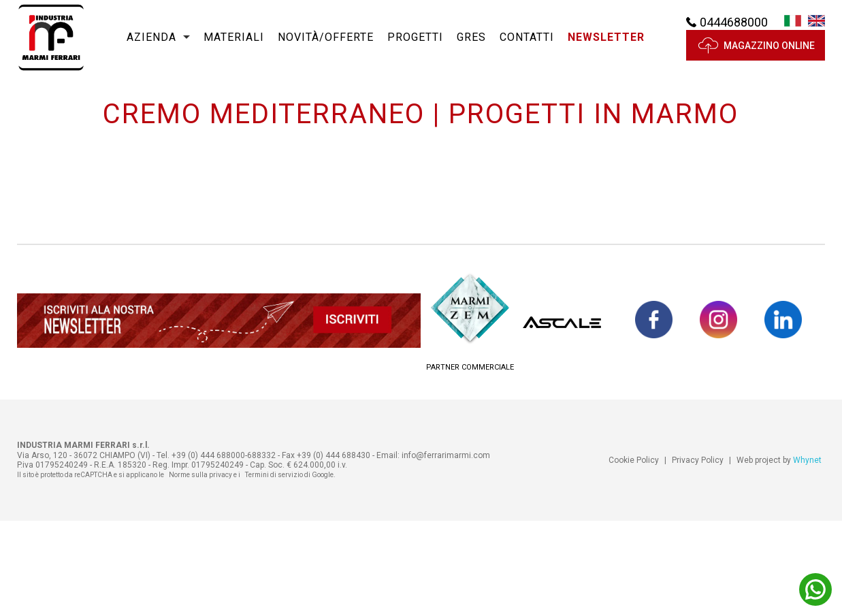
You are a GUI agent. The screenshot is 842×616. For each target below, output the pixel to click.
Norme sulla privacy (200, 570)
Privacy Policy (698, 555)
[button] (606, 48)
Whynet (807, 555)
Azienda (151, 47)
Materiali (234, 47)
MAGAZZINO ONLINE (756, 55)
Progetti (415, 47)
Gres (471, 47)
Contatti (527, 47)
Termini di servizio (274, 570)
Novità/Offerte (326, 47)
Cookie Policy (634, 555)
